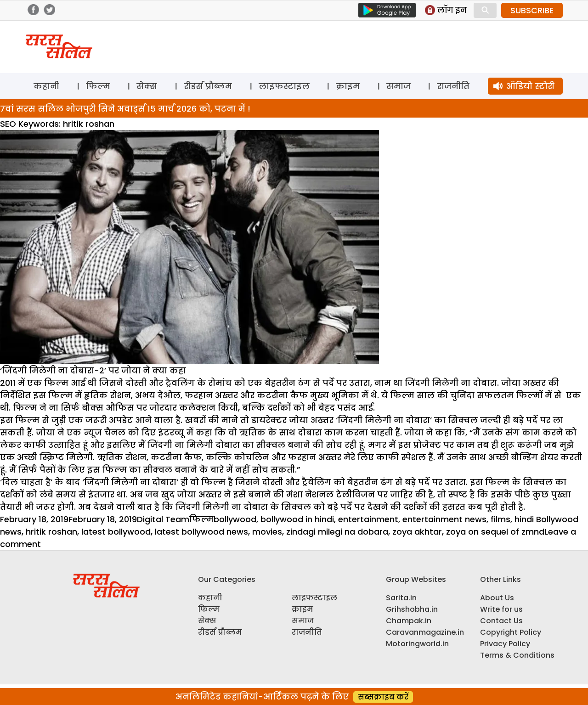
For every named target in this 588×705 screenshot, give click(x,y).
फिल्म (98, 86)
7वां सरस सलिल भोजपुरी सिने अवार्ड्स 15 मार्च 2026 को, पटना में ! (125, 109)
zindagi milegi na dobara (337, 532)
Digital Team (163, 519)
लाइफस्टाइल (284, 86)
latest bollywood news (201, 532)
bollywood (235, 519)
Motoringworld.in (417, 644)
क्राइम (348, 86)
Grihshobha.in (412, 609)
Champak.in (409, 621)
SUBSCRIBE (532, 10)
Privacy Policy (505, 644)
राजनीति (453, 86)
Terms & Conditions (517, 655)
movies (267, 532)
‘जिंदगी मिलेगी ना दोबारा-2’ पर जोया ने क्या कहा (93, 370)
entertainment (368, 519)
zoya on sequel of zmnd (495, 532)
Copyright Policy (511, 632)
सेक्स (147, 86)
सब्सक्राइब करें (383, 697)
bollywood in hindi (297, 519)
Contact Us (501, 621)
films (500, 519)
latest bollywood (116, 532)
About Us (497, 598)
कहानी (46, 86)
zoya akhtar (417, 532)
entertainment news (444, 519)
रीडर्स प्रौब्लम (208, 86)
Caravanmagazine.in (425, 632)
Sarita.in (401, 598)
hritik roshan (51, 532)
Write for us (501, 609)
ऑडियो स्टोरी (530, 86)
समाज (399, 86)
